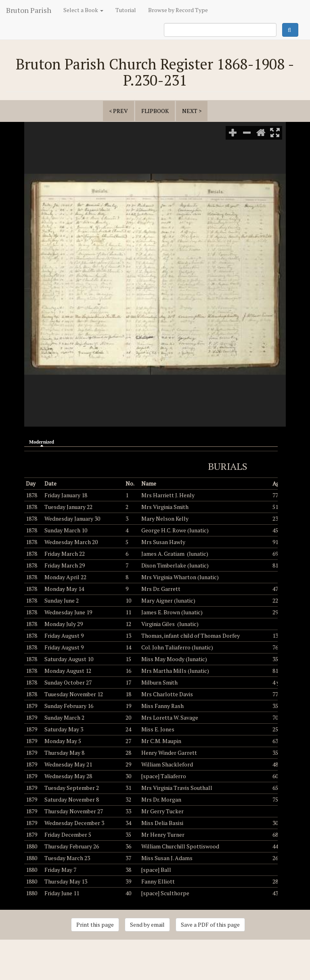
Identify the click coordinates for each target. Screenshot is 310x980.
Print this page (95, 925)
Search (290, 30)
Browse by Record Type (178, 10)
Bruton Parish (29, 10)
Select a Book (83, 10)
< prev (118, 111)
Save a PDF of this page (210, 925)
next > (192, 111)
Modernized (44, 442)
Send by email (147, 925)
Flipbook (155, 111)
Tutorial (126, 10)
